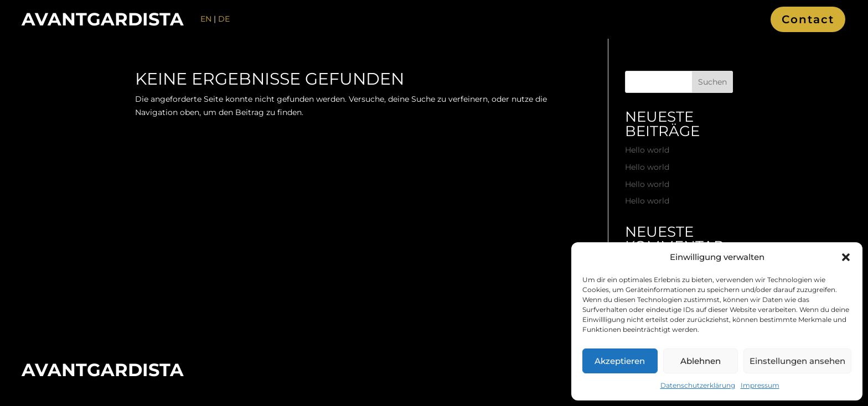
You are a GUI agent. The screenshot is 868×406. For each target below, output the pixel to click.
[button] (846, 257)
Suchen (712, 82)
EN (206, 19)
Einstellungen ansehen (797, 361)
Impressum (760, 385)
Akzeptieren (620, 361)
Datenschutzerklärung (698, 385)
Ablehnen (701, 361)
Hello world (647, 150)
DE (224, 19)
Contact (808, 19)
